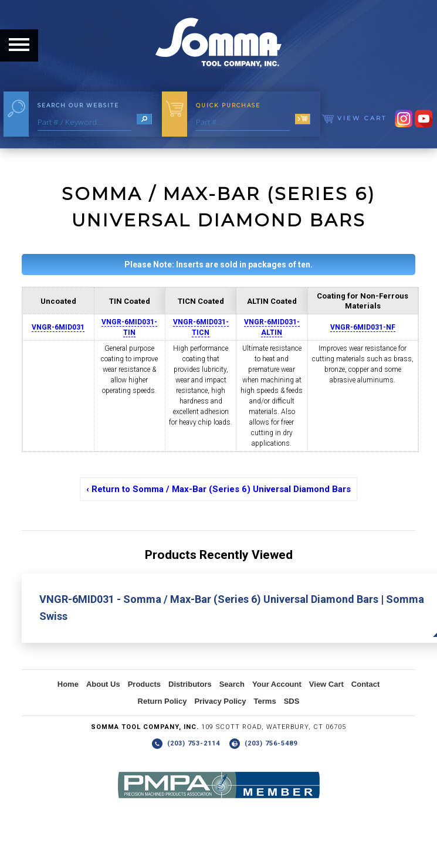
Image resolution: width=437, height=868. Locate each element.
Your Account (277, 684)
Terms (265, 701)
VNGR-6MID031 (58, 327)
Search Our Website (78, 105)
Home (68, 684)
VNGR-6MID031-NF (363, 327)
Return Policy (162, 701)
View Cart (354, 118)
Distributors (190, 684)
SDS (292, 701)
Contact (365, 684)
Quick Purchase (228, 105)
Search (232, 684)
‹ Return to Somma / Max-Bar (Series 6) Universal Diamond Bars (218, 489)
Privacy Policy (220, 701)
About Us (103, 684)
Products (144, 684)
